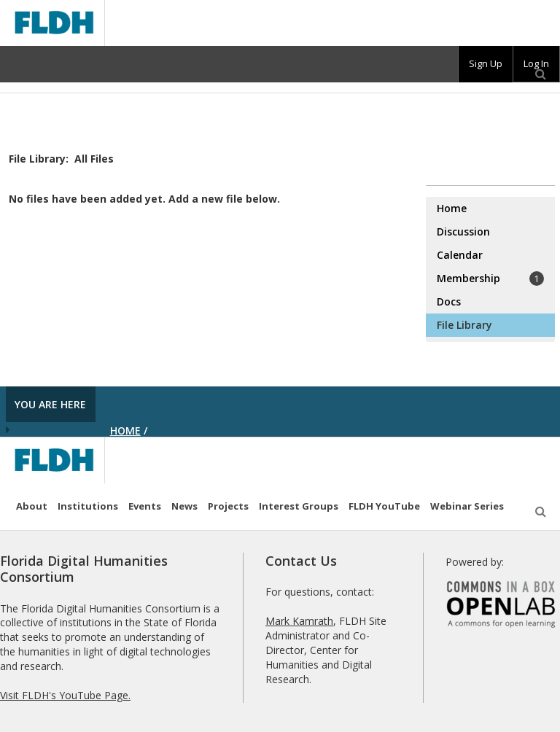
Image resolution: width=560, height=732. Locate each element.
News (184, 506)
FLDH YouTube (384, 506)
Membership (490, 279)
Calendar (460, 255)
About (32, 506)
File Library (464, 325)
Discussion (463, 231)
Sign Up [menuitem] (486, 63)
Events (145, 506)
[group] (486, 64)
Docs (449, 301)
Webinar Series (467, 506)
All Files (94, 159)
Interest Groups (299, 506)
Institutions (88, 506)
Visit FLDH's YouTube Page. (65, 695)
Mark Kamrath (299, 621)
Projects (228, 506)
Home (452, 208)
